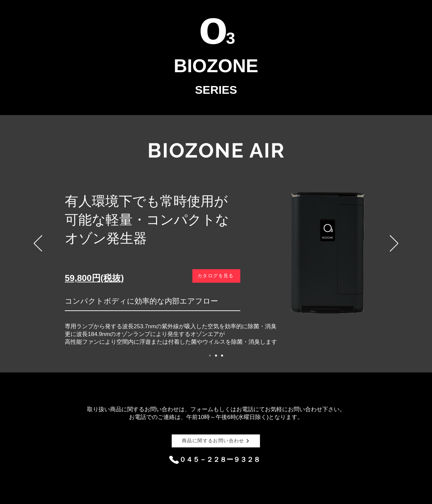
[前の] (38, 244)
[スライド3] (222, 356)
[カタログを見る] (216, 276)
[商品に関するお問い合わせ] (216, 441)
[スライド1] (210, 356)
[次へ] (394, 244)
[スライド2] (216, 356)
